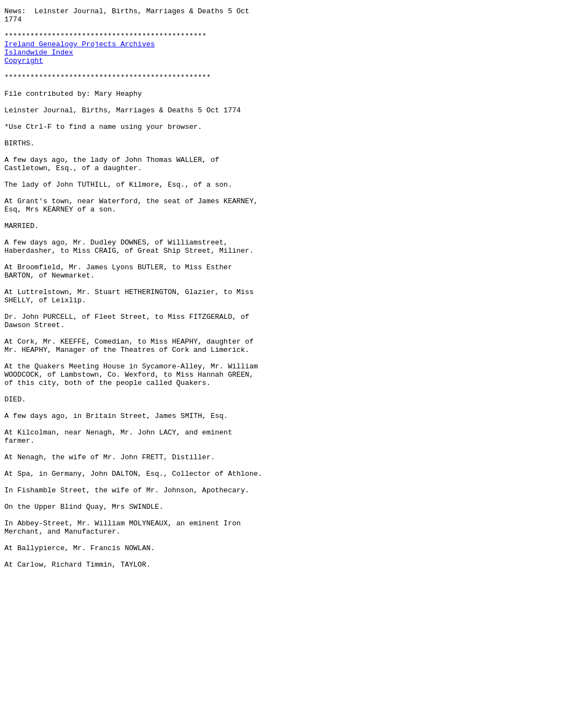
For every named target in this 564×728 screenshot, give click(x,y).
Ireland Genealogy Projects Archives (80, 52)
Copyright (24, 72)
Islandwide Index (39, 62)
